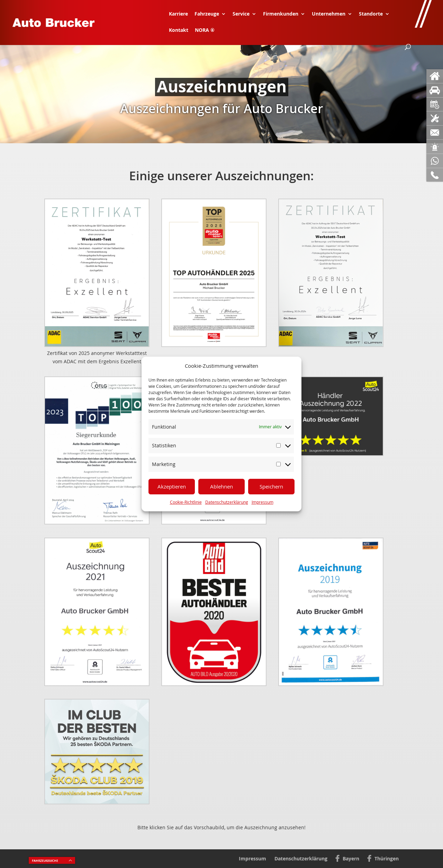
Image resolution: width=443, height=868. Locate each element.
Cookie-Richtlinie (186, 502)
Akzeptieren (172, 486)
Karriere (178, 14)
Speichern (271, 486)
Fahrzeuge (207, 14)
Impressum (263, 502)
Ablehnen (221, 486)
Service (241, 14)
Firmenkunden (281, 14)
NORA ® (205, 30)
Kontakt (179, 30)
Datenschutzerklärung (227, 502)
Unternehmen (329, 14)
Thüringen (387, 858)
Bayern (351, 858)
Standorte (371, 14)
